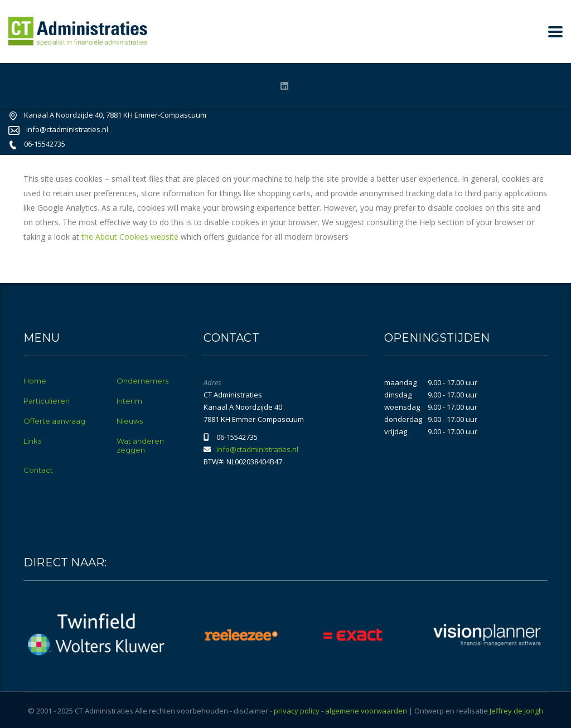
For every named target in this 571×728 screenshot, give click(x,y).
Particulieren (47, 401)
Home (35, 381)
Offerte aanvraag (54, 421)
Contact (38, 470)
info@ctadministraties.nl (67, 129)
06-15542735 (45, 144)
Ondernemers (142, 381)
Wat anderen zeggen (140, 445)
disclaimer (251, 711)
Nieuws (130, 421)
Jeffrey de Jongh (516, 711)
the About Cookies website (130, 237)
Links (32, 441)
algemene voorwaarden (366, 711)
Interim (129, 401)
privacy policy (297, 711)
